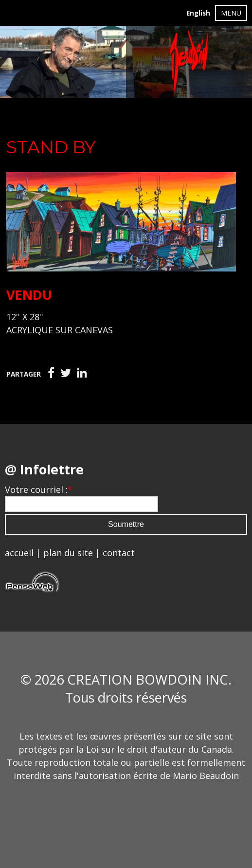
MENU (231, 13)
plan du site (68, 553)
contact (119, 553)
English (198, 13)
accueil (19, 553)
